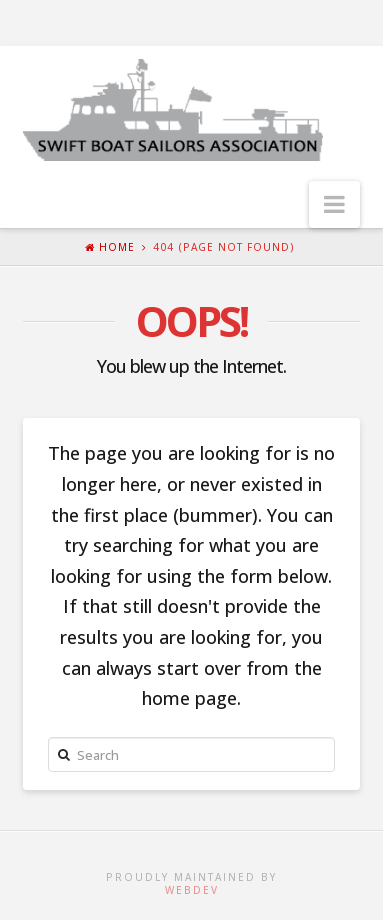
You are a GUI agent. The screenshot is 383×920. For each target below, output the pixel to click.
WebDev (192, 890)
